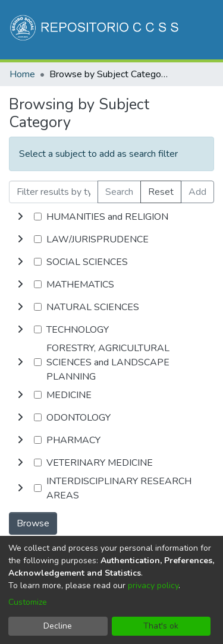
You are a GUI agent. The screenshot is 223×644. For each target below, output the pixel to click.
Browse (33, 523)
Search (119, 192)
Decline (58, 626)
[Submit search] (114, 94)
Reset (161, 192)
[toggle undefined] (20, 217)
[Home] (95, 30)
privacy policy (153, 585)
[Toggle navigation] (197, 94)
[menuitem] (131, 94)
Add (197, 192)
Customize (28, 602)
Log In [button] (156, 94)
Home (22, 74)
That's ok (161, 626)
